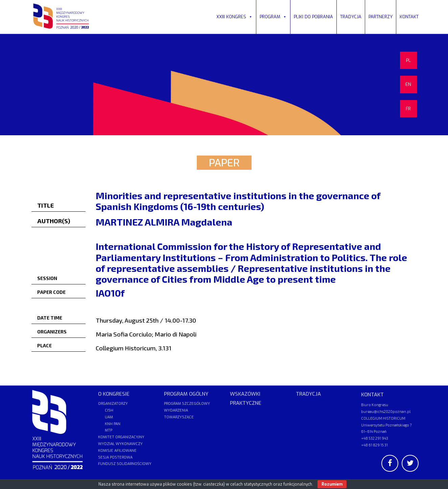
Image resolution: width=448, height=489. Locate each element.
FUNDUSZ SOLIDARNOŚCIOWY (125, 464)
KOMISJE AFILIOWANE (117, 451)
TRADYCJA (351, 17)
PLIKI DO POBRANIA (313, 17)
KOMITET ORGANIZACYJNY (121, 437)
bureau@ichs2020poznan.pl (386, 411)
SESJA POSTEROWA (115, 457)
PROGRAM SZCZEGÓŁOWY (187, 404)
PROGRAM (273, 17)
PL (408, 60)
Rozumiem (332, 484)
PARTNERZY (381, 17)
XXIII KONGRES (234, 17)
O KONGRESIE (114, 394)
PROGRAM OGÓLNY (186, 394)
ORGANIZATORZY (113, 404)
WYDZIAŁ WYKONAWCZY (120, 444)
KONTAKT (409, 17)
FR (408, 109)
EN (408, 84)
